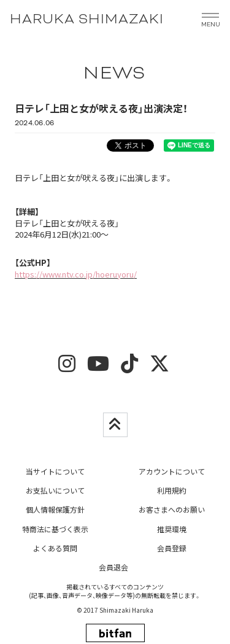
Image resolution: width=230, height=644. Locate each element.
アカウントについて (172, 471)
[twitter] (159, 367)
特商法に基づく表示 (55, 529)
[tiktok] (129, 367)
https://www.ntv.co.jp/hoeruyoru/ (76, 274)
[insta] (67, 367)
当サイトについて (55, 471)
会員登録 (172, 548)
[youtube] (98, 367)
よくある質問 (55, 548)
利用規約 (172, 490)
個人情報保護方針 (55, 509)
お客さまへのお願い (172, 509)
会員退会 (113, 567)
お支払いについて (55, 490)
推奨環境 (172, 529)
